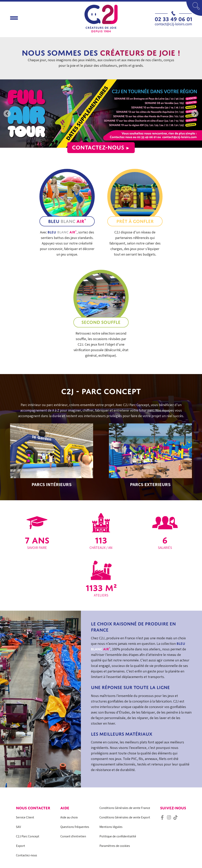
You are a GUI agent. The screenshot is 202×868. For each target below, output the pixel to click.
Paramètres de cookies (115, 846)
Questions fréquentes (75, 827)
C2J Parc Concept (28, 836)
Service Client (25, 817)
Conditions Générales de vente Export (125, 817)
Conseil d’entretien (73, 836)
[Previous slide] (7, 114)
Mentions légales (111, 827)
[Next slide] (195, 114)
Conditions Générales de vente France (125, 808)
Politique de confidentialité (118, 836)
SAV (18, 827)
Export (21, 846)
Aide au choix (69, 817)
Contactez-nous (101, 147)
